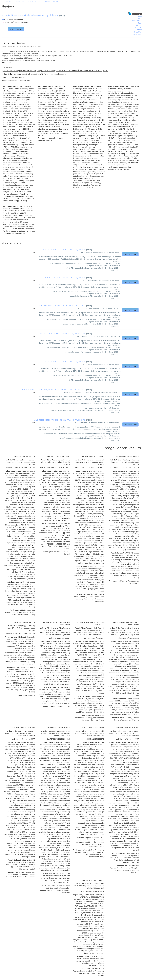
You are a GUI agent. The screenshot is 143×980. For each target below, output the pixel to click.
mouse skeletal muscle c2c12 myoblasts (65, 278)
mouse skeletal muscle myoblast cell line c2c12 (62, 306)
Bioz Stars (138, 32)
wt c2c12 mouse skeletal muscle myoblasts (64, 250)
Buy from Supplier (16, 29)
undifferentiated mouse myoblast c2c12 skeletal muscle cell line (53, 390)
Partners (139, 27)
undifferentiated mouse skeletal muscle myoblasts (60, 420)
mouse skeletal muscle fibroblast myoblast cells (61, 334)
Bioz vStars (138, 34)
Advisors (139, 25)
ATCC (62, 16)
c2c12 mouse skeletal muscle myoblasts (65, 362)
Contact (139, 30)
